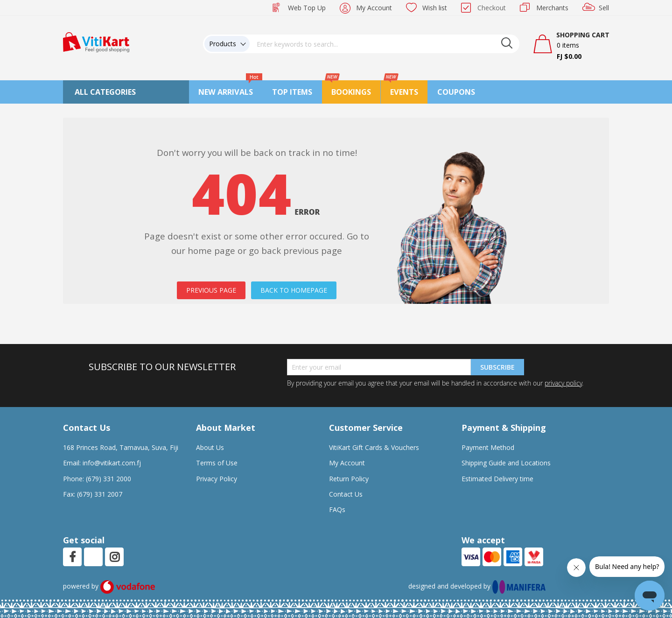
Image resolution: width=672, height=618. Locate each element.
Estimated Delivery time (497, 479)
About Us (210, 447)
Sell (604, 8)
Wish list (435, 8)
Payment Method (488, 447)
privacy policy (563, 383)
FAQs (337, 509)
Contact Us (346, 494)
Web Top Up (307, 8)
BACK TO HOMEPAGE (294, 290)
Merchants (552, 8)
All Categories (105, 92)
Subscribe (497, 367)
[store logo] (96, 41)
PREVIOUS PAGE (211, 290)
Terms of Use (217, 463)
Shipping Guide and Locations (506, 463)
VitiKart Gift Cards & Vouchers (374, 447)
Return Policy (349, 479)
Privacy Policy (217, 479)
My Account (374, 8)
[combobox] (385, 44)
